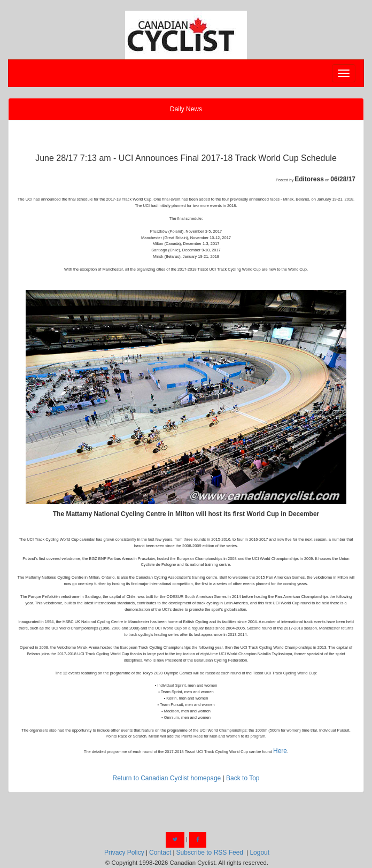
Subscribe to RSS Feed (210, 852)
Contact (160, 852)
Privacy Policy (124, 852)
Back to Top (243, 778)
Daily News (186, 109)
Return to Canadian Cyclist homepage (166, 778)
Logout (259, 852)
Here (280, 751)
